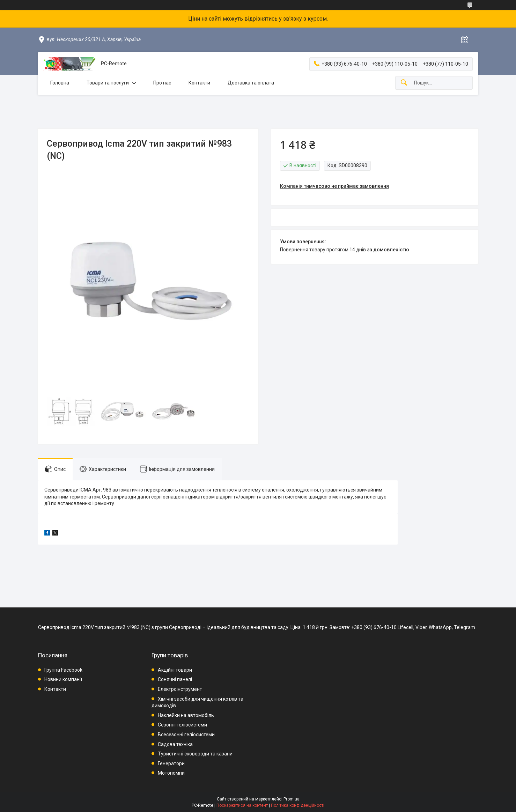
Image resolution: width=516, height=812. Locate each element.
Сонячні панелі (175, 679)
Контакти (199, 83)
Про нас (162, 83)
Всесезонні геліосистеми (186, 735)
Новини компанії (63, 679)
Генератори (171, 763)
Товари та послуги (108, 83)
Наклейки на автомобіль (186, 715)
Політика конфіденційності (298, 805)
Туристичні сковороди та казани (195, 754)
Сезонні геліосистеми (182, 725)
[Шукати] (404, 83)
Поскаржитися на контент (242, 805)
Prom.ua (292, 799)
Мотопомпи (171, 773)
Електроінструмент (180, 689)
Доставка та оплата (251, 83)
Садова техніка (175, 744)
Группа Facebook (63, 670)
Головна (60, 83)
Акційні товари (175, 670)
